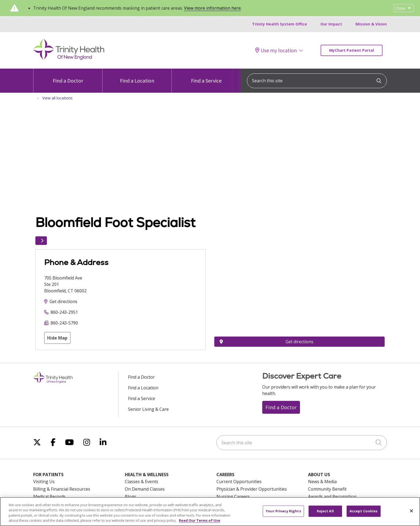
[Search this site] (317, 81)
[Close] (411, 511)
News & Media (322, 482)
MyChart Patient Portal (352, 50)
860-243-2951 (64, 312)
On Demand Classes (145, 489)
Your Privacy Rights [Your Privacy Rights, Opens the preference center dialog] (283, 511)
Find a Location (137, 76)
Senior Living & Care (148, 409)
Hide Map (57, 338)
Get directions (63, 301)
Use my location (276, 50)
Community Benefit (327, 489)
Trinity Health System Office (280, 24)
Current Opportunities (239, 482)
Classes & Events (142, 482)
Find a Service (206, 76)
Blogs (131, 497)
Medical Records (49, 497)
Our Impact (331, 24)
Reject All (325, 511)
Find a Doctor (68, 76)
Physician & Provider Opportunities (252, 489)
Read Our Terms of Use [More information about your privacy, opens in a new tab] (200, 520)
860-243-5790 (64, 323)
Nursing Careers (233, 497)
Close (404, 8)
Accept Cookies (364, 511)
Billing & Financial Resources (62, 489)
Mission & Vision (371, 24)
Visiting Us (44, 482)
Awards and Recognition (332, 497)
